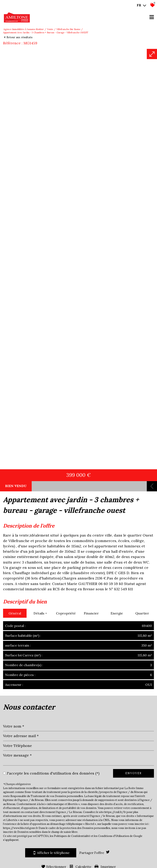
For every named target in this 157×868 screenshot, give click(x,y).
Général (15, 844)
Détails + (40, 844)
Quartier (142, 844)
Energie (117, 844)
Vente (50, 29)
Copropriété (66, 844)
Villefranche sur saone (68, 29)
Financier (91, 844)
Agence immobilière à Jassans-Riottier (24, 29)
